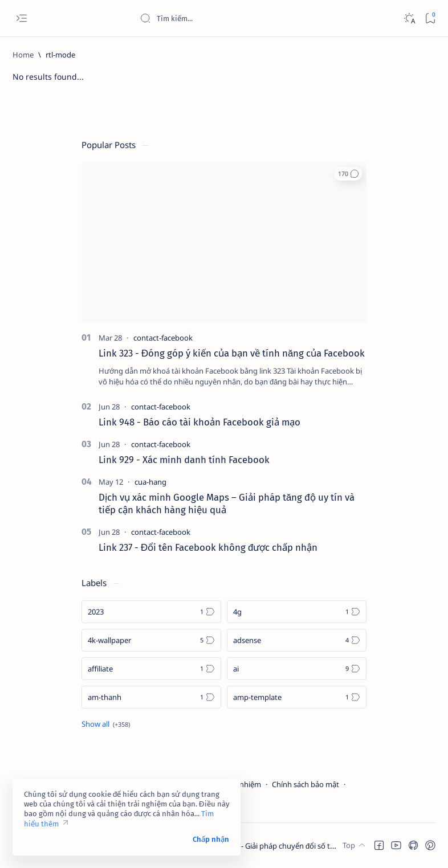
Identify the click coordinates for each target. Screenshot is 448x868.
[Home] (23, 55)
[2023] (151, 612)
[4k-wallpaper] (151, 640)
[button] (348, 174)
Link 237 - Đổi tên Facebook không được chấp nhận (208, 547)
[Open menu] (21, 19)
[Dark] (409, 19)
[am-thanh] (151, 697)
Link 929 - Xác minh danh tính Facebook (184, 460)
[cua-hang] (150, 482)
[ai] (297, 669)
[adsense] (297, 640)
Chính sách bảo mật (306, 784)
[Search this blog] (225, 18)
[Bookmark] (430, 19)
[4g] (297, 612)
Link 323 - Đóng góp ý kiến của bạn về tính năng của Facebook (232, 353)
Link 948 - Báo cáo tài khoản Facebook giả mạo (199, 422)
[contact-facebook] (163, 338)
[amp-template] (297, 697)
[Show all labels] (106, 724)
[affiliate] (151, 669)
